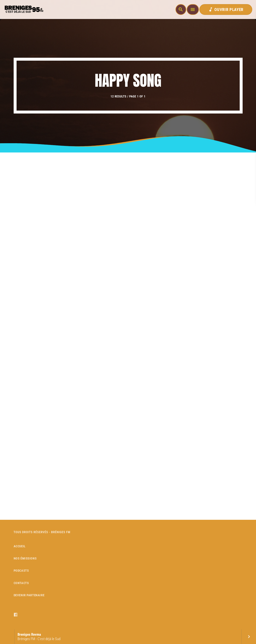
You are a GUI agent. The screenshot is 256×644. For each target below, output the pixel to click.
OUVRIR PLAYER (226, 9)
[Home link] (23, 9)
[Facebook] (16, 615)
